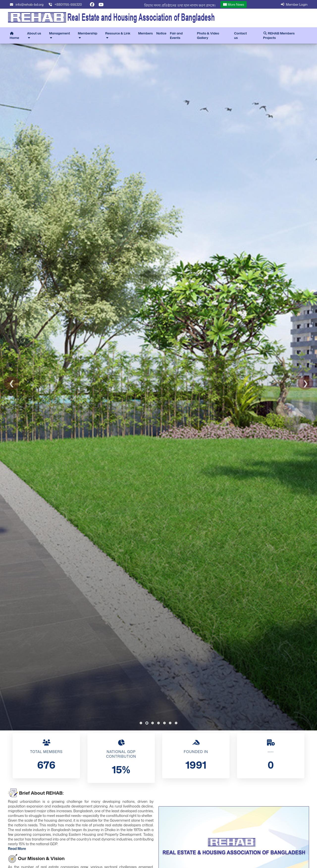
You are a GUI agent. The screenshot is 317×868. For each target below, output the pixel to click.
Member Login (294, 4)
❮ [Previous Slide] (12, 383)
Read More (17, 849)
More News (234, 4)
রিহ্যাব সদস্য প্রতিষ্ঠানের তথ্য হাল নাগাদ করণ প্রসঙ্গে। (180, 5)
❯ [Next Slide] (305, 383)
